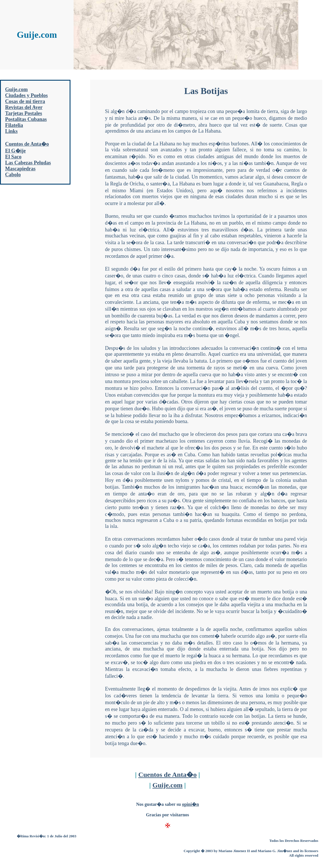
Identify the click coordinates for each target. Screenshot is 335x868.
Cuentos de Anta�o (27, 144)
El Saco (13, 157)
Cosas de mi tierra (25, 101)
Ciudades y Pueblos (26, 95)
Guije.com (16, 89)
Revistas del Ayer (24, 107)
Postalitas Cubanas (26, 119)
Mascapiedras (20, 169)
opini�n (190, 804)
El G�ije (15, 151)
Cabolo (13, 175)
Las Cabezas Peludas (28, 163)
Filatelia (14, 125)
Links (11, 131)
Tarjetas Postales (24, 113)
